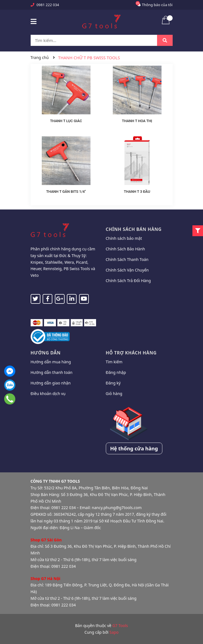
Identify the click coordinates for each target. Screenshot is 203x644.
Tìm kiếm (114, 362)
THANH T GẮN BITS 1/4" (66, 192)
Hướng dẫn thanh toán (52, 372)
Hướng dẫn (46, 353)
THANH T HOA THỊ (137, 121)
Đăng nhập (116, 372)
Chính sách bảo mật (124, 238)
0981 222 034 (48, 5)
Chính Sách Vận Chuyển (127, 270)
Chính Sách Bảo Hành (125, 249)
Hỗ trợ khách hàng (131, 353)
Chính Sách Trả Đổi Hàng (128, 281)
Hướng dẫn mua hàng (51, 362)
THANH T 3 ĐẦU (137, 192)
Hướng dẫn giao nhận (51, 383)
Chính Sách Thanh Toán (127, 259)
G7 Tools (120, 626)
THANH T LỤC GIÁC (66, 121)
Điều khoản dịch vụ (48, 393)
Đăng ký (113, 383)
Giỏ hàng (114, 393)
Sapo (114, 632)
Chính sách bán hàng (134, 229)
